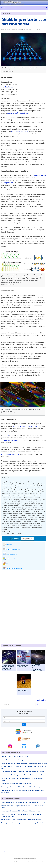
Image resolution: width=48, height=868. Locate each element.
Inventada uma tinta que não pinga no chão (15, 760)
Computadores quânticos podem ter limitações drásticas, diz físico (23, 772)
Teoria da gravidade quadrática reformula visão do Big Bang (20, 787)
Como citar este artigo (13, 549)
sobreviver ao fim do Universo (18, 113)
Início (3, 8)
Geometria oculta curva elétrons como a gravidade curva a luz (21, 819)
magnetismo (8, 183)
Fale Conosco (22, 852)
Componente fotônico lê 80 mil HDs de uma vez (16, 783)
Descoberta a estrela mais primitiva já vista (15, 756)
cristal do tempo (7, 87)
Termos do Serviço (32, 852)
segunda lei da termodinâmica (12, 440)
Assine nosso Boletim (13, 559)
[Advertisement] (33, 87)
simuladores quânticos (20, 131)
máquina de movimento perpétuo (25, 426)
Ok (24, 725)
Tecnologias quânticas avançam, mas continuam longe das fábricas (23, 823)
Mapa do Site (41, 852)
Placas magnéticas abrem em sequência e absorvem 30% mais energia (24, 763)
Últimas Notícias (8, 852)
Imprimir (9, 545)
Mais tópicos (41, 700)
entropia (6, 435)
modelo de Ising (40, 175)
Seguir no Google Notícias (14, 568)
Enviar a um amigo (12, 554)
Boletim (15, 852)
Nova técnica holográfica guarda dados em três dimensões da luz (22, 775)
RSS (7, 564)
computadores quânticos (10, 454)
